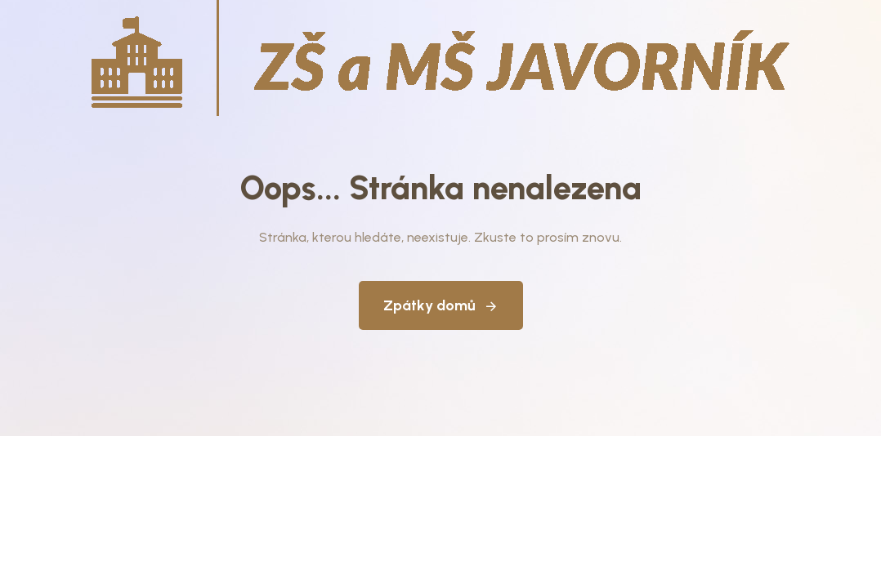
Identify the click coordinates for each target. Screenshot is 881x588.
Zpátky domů (441, 305)
